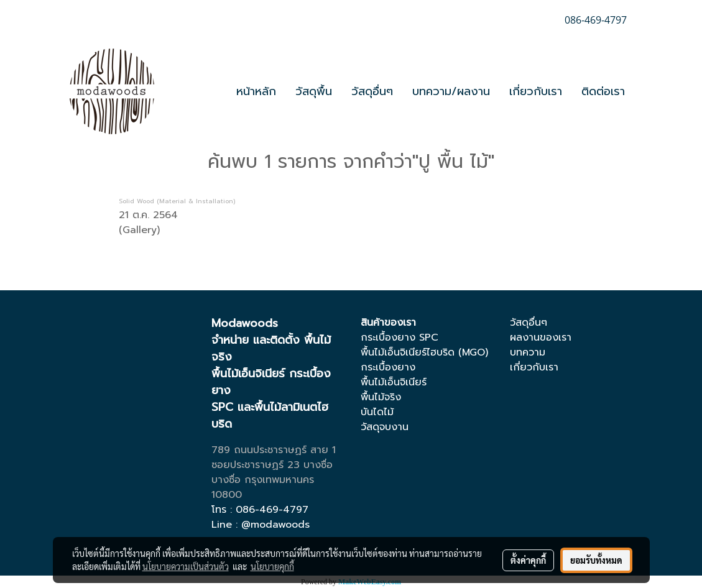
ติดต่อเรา (603, 91)
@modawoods (275, 525)
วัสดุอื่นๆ (372, 91)
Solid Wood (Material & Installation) (177, 201)
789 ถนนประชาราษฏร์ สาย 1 (274, 450)
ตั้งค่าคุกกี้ (528, 560)
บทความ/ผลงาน (451, 91)
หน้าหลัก (256, 91)
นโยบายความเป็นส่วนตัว (186, 566)
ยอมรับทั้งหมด (596, 560)
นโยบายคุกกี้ (272, 566)
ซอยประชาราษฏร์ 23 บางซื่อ (272, 465)
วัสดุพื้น (314, 91)
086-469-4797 (272, 510)
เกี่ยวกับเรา (536, 91)
